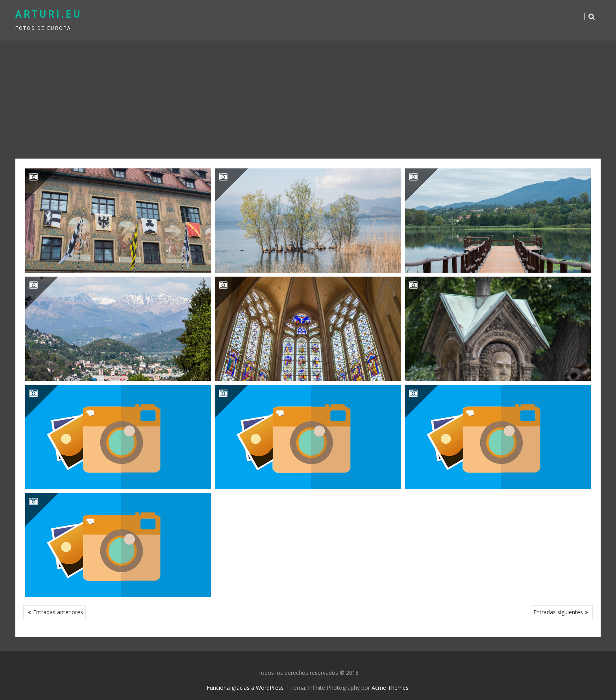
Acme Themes (390, 688)
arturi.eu (49, 14)
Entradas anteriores (58, 612)
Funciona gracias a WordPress (245, 688)
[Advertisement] (308, 100)
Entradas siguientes (558, 612)
